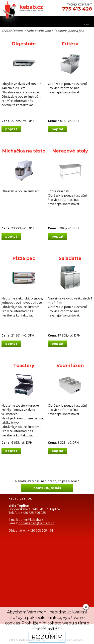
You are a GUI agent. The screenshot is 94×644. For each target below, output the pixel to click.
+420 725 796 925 (33, 513)
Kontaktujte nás (47, 488)
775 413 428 (77, 9)
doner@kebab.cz (31, 520)
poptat (11, 129)
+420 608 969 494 (40, 530)
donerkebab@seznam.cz (36, 523)
